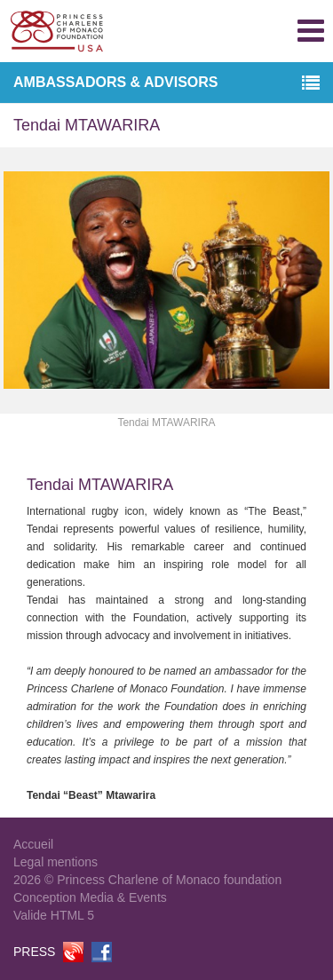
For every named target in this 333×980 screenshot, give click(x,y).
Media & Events (123, 897)
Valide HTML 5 (54, 915)
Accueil (33, 844)
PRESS (34, 952)
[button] (311, 84)
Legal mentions (55, 862)
